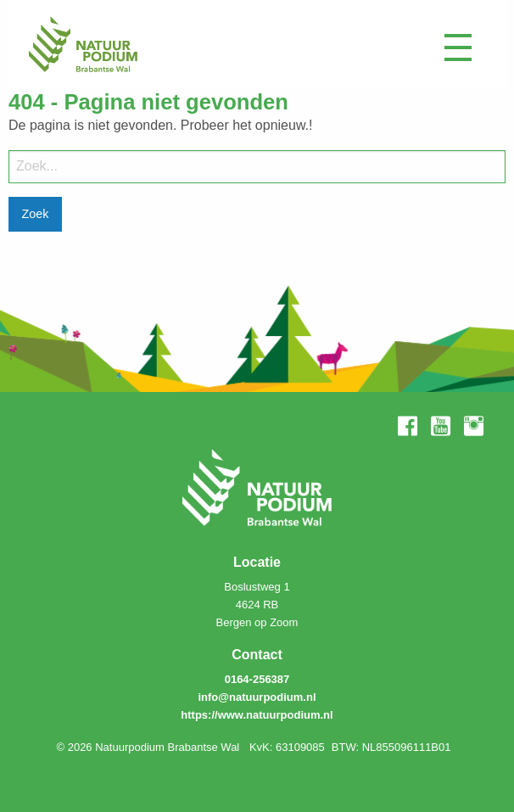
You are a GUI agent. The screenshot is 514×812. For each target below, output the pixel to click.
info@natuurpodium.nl (257, 697)
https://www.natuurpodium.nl (257, 715)
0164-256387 (257, 679)
